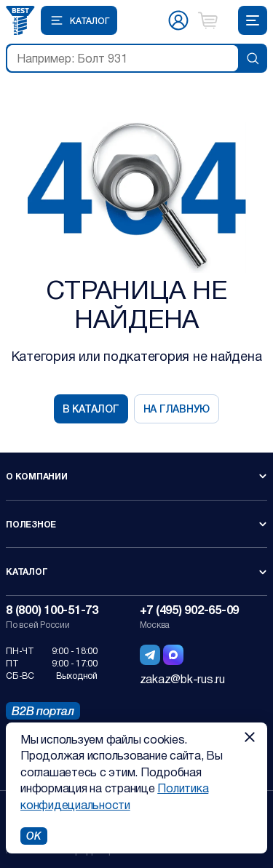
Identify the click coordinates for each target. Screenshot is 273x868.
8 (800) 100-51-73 (52, 609)
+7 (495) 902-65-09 (190, 609)
